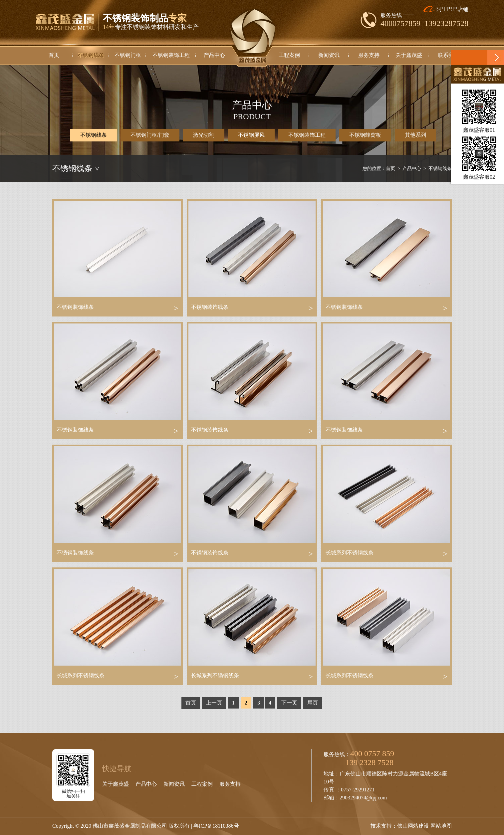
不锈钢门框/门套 (150, 135)
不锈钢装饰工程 (307, 135)
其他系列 (415, 135)
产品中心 (412, 169)
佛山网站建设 (413, 826)
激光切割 (204, 135)
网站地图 (441, 826)
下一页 (289, 703)
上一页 (214, 703)
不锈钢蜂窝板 (365, 135)
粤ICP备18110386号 (216, 826)
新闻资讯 (174, 784)
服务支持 (230, 784)
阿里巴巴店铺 (446, 9)
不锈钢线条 (94, 135)
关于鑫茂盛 (116, 784)
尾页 (313, 703)
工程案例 (202, 784)
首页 (390, 169)
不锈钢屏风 (251, 135)
